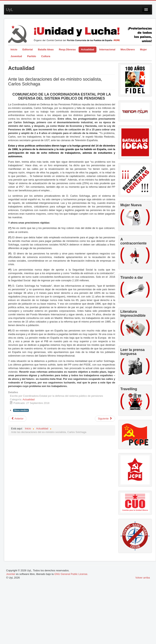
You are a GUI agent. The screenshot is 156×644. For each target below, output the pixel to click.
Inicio (14, 49)
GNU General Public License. (71, 574)
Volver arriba (143, 578)
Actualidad (88, 49)
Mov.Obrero (128, 49)
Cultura (46, 56)
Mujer (143, 49)
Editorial (28, 49)
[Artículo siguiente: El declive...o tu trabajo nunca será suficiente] (105, 419)
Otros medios (21, 410)
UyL (10, 10)
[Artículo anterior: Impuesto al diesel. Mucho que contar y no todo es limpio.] (17, 419)
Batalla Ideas (46, 49)
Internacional (107, 49)
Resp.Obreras (67, 49)
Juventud (16, 56)
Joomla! (11, 574)
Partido (32, 56)
